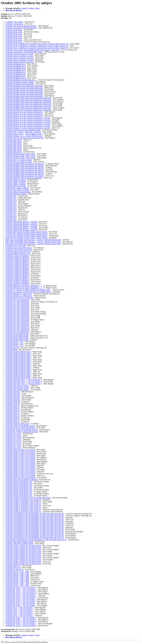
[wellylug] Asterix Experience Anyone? (20, 54)
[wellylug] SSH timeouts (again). (17, 386)
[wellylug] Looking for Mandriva (18, 256)
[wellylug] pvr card (12, 348)
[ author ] (31, 8)
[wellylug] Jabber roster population (18, 192)
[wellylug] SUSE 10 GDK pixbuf (18, 424)
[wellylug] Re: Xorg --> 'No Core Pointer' (21, 600)
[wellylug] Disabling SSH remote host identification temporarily (29, 98)
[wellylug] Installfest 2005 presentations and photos (24, 178)
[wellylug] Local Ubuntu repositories (19, 250)
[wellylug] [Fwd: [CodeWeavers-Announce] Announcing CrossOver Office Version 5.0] (37, 44)
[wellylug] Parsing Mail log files (17, 334)
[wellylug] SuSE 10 (13, 406)
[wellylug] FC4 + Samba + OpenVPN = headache (23, 132)
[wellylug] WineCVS (13, 566)
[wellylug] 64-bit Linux (14, 30)
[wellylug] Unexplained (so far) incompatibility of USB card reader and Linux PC (35, 514)
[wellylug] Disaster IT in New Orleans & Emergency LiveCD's (28, 118)
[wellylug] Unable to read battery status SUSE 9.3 (23, 500)
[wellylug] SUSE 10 (13, 402)
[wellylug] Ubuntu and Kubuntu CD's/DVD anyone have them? (28, 498)
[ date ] (38, 8)
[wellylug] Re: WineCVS (15, 570)
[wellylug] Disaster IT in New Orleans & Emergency (24, 112)
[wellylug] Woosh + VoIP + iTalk (17, 572)
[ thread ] (24, 8)
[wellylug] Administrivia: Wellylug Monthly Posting (24, 52)
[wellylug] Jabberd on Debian (16, 194)
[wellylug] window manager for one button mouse (24, 546)
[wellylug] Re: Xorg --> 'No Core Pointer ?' (21, 588)
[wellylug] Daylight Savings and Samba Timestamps (24, 86)
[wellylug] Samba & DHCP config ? (19, 352)
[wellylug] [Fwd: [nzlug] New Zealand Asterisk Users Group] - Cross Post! (33, 50)
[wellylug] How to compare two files (19, 160)
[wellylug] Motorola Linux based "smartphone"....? (24, 286)
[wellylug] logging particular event (18, 252)
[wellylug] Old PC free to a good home (20, 298)
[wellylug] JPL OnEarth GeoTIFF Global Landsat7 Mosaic (27, 232)
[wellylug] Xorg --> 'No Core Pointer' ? (20, 608)
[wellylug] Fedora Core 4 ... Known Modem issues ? (24, 134)
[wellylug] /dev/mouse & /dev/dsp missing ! (21, 26)
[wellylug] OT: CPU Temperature (18, 300)
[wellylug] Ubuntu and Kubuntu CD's (19, 482)
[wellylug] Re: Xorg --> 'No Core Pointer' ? (21, 618)
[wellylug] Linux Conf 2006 (16, 246)
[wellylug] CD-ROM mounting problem (20, 82)
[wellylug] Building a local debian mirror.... (21, 80)
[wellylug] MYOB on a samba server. (19, 294)
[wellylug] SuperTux (13, 392)
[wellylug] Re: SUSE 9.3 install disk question (22, 430)
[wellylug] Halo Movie (14, 140)
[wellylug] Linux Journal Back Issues (19, 248)
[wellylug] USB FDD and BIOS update (20, 542)
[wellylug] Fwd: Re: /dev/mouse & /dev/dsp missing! (25, 138)
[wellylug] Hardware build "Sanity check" (21, 154)
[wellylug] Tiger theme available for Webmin (22, 480)
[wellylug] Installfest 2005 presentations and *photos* (25, 164)
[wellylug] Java (11, 196)
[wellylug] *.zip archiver (14, 22)
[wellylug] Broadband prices (16, 64)
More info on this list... (14, 10)
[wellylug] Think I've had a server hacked (20, 450)
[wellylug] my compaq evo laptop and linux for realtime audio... (29, 290)
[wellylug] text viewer (13, 434)
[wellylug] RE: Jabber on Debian (17, 188)
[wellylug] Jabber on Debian (16, 180)
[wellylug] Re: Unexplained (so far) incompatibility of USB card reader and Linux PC (36, 540)
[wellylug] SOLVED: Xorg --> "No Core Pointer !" (24, 380)
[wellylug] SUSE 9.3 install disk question (20, 426)
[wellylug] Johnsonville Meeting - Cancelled (22, 222)
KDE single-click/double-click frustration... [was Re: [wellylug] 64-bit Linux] (33, 240)
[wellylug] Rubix (12, 350)
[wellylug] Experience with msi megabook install (23, 130)
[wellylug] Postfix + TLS (15, 342)
